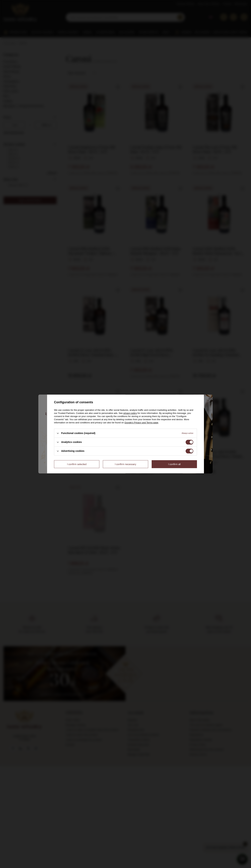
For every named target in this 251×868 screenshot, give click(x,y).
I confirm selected (77, 464)
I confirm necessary (125, 464)
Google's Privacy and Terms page (141, 423)
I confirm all (174, 464)
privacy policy (130, 413)
